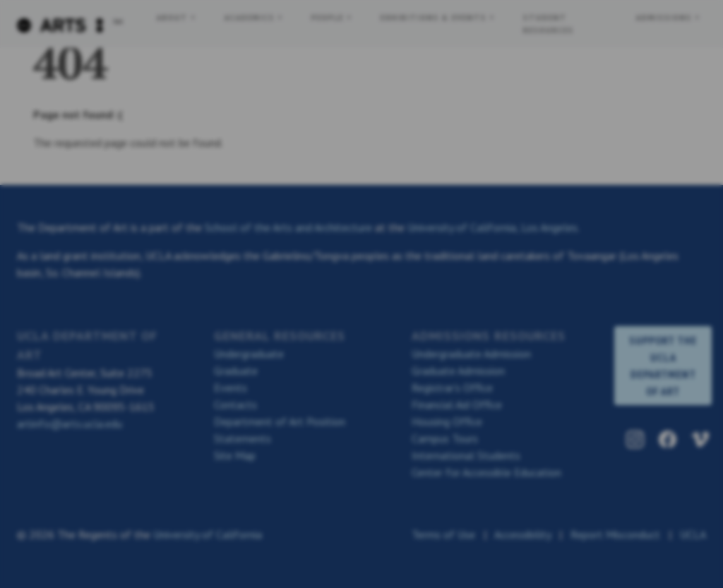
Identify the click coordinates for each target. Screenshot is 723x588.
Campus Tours (445, 438)
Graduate (236, 371)
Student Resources (549, 24)
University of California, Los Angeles (492, 227)
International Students (466, 455)
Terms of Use (443, 534)
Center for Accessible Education (486, 472)
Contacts (235, 404)
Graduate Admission (458, 371)
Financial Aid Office (457, 404)
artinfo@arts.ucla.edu (70, 424)
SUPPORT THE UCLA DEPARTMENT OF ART (663, 366)
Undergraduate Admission (471, 354)
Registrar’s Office (452, 388)
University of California (208, 534)
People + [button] (332, 17)
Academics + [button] (257, 17)
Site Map (235, 455)
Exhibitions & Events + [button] (438, 17)
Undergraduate (249, 354)
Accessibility (522, 534)
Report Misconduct (615, 534)
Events (231, 388)
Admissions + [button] (668, 17)
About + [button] (177, 17)
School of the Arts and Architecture (288, 227)
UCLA (693, 534)
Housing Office (447, 421)
